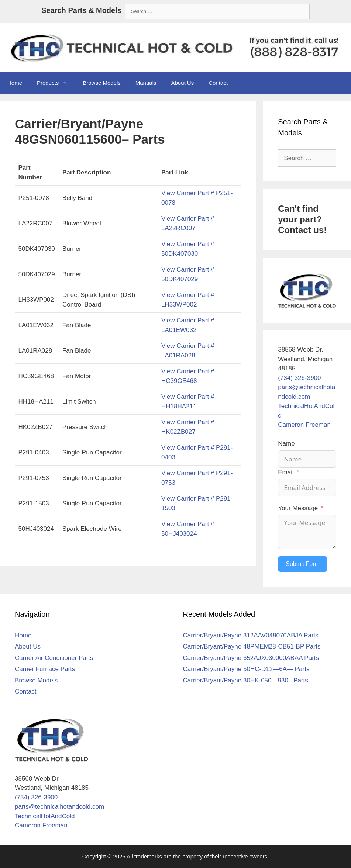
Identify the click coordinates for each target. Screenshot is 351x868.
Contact (218, 83)
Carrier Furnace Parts (45, 669)
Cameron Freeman (304, 425)
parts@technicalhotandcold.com (59, 807)
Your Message (298, 508)
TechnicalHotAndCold (45, 816)
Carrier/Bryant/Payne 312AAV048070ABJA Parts (251, 635)
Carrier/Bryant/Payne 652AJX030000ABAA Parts (251, 658)
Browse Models (102, 83)
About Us (182, 83)
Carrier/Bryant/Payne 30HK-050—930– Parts (246, 680)
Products (56, 83)
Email (286, 472)
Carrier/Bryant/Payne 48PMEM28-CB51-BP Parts (252, 646)
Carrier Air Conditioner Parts (54, 658)
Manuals (146, 83)
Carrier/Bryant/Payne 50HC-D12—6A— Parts (246, 669)
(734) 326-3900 (299, 378)
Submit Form (303, 564)
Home (15, 83)
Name (286, 444)
